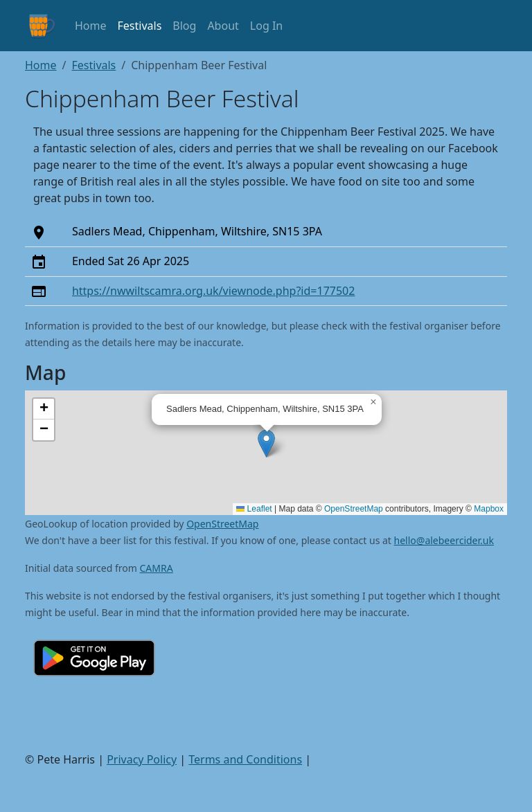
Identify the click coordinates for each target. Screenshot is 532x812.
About (223, 26)
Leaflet (254, 509)
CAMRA (157, 568)
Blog (184, 26)
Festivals (140, 26)
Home (91, 26)
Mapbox (489, 509)
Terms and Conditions (245, 759)
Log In (266, 26)
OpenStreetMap (354, 509)
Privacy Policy (142, 759)
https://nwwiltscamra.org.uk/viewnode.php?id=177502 (213, 291)
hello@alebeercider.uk (444, 540)
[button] (266, 443)
